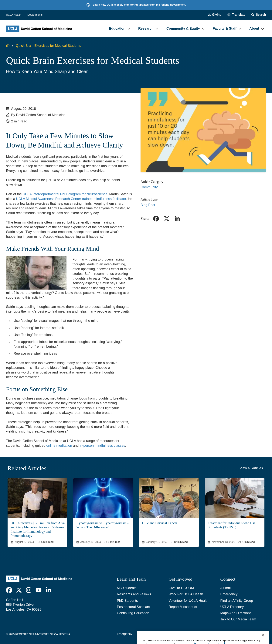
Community (149, 187)
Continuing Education (133, 613)
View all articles (251, 468)
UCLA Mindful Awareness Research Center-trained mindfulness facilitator (71, 199)
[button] (236, 15)
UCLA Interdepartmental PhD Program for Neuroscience (65, 194)
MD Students (127, 588)
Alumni (225, 588)
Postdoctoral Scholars (133, 607)
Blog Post (148, 205)
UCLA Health (14, 15)
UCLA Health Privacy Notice (209, 634)
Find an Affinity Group (237, 601)
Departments (35, 15)
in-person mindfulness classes (102, 446)
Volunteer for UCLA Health (188, 601)
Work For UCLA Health (186, 594)
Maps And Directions (236, 613)
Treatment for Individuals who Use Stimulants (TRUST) (232, 525)
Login (236, 634)
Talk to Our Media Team (238, 619)
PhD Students (127, 601)
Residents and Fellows (134, 594)
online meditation (59, 446)
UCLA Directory (232, 607)
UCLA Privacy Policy (172, 634)
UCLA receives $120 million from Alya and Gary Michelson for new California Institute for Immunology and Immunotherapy (38, 529)
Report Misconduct (183, 607)
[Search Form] (259, 15)
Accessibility (145, 634)
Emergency (229, 594)
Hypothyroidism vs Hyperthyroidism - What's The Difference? (102, 525)
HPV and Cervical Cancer (160, 523)
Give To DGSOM (181, 588)
